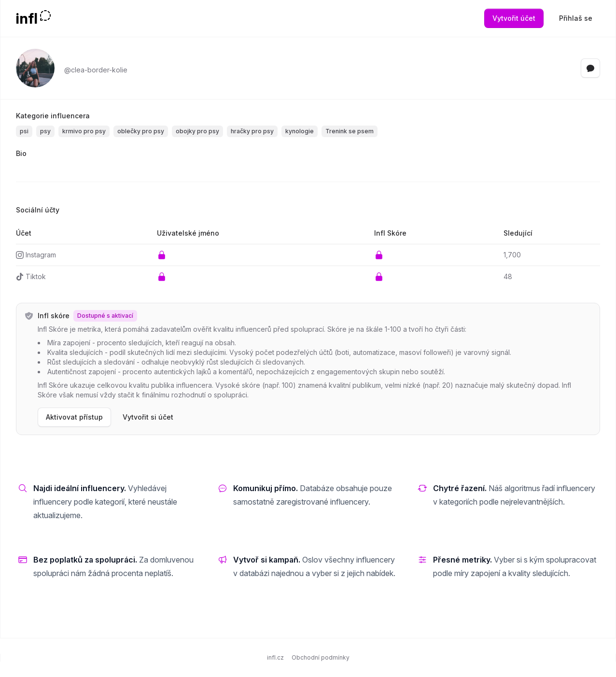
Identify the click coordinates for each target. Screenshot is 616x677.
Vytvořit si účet (148, 417)
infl (27, 18)
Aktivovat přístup (74, 417)
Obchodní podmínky (321, 657)
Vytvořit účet (514, 18)
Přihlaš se (576, 18)
